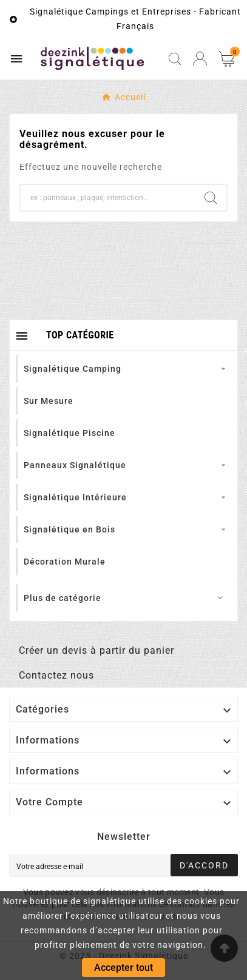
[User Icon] (200, 59)
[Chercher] (108, 198)
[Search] (211, 198)
